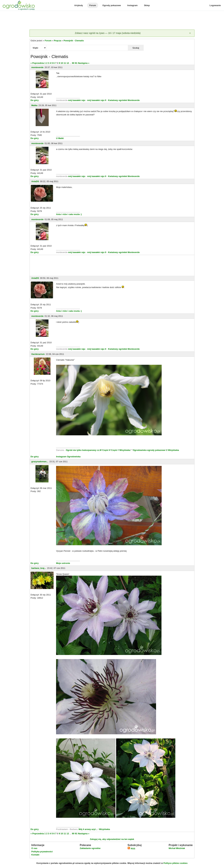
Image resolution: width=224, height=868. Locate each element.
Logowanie (215, 5)
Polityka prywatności (42, 852)
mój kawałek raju (77, 100)
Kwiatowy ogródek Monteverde (124, 100)
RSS (131, 849)
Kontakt (35, 855)
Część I (115, 450)
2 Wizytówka (172, 450)
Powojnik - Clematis (74, 41)
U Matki (60, 138)
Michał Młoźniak (177, 848)
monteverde (37, 67)
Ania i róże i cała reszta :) (69, 214)
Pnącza (57, 41)
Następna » (84, 63)
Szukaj (136, 48)
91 (76, 63)
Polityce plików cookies (176, 863)
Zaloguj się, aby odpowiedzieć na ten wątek (112, 839)
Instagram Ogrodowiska (68, 457)
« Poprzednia (37, 63)
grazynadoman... (40, 462)
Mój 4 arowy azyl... (88, 829)
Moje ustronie (63, 563)
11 (65, 63)
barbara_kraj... (39, 568)
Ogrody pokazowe (112, 5)
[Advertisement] (112, 20)
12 (68, 63)
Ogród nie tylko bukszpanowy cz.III (84, 450)
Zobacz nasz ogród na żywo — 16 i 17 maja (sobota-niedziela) (108, 33)
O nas (34, 848)
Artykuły (79, 5)
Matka (34, 105)
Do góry (35, 100)
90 (73, 63)
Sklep (147, 5)
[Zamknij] (190, 33)
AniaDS (35, 181)
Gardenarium (38, 354)
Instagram (132, 5)
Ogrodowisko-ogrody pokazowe (149, 450)
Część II (106, 450)
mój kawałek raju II (97, 100)
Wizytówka (125, 450)
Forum (93, 5)
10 (62, 63)
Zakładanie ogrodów (90, 848)
